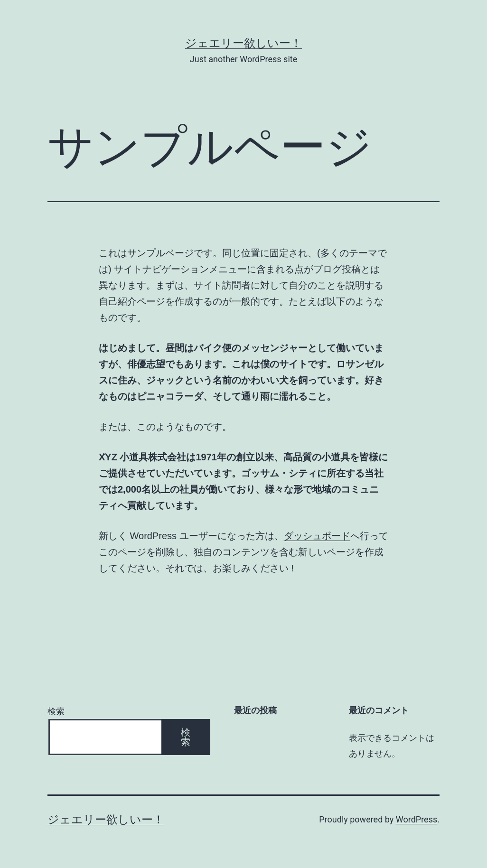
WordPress (417, 819)
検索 (56, 711)
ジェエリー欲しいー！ (243, 43)
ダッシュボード (317, 536)
